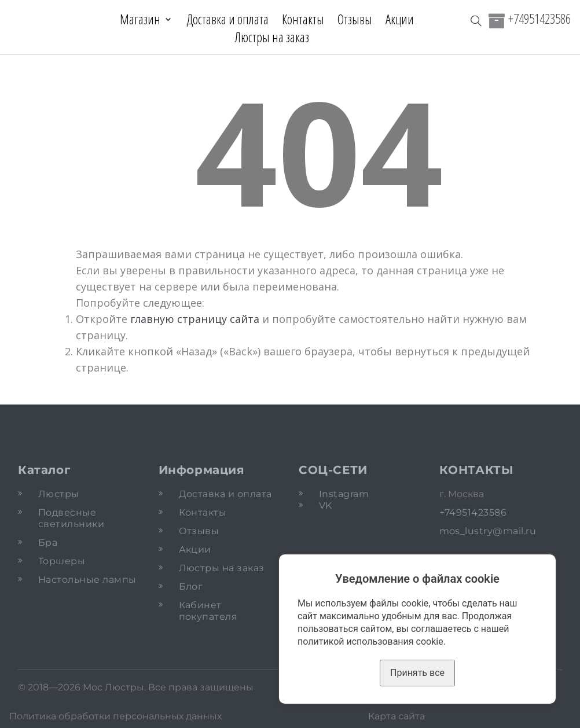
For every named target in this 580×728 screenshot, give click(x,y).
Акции (400, 19)
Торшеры (62, 561)
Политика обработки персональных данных (115, 716)
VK (326, 505)
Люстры (59, 494)
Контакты (303, 19)
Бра (48, 543)
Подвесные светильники (71, 518)
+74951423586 (539, 19)
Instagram (344, 494)
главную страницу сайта (195, 319)
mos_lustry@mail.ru (488, 531)
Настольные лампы (87, 580)
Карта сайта (397, 716)
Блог (191, 587)
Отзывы (355, 19)
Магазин (140, 19)
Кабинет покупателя (208, 611)
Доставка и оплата (227, 19)
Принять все (417, 673)
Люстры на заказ (272, 37)
